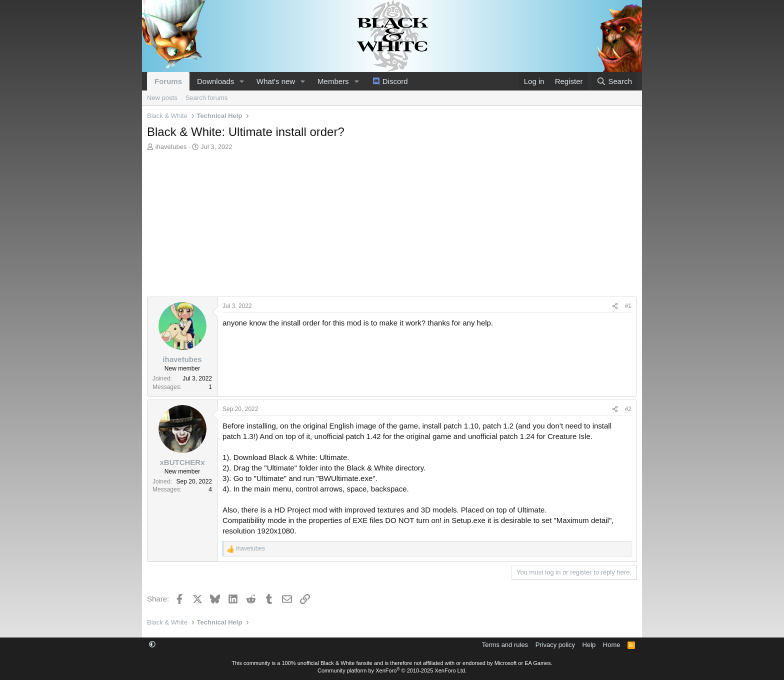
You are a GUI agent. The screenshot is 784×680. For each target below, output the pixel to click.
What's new (276, 81)
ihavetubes (171, 147)
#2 (628, 409)
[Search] (614, 81)
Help (589, 645)
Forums (168, 81)
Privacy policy (555, 645)
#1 (628, 306)
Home (612, 645)
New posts (162, 98)
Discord (395, 81)
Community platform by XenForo (392, 670)
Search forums (207, 98)
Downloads (215, 81)
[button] (242, 81)
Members (333, 81)
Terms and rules (505, 645)
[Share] (615, 306)
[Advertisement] (392, 226)
